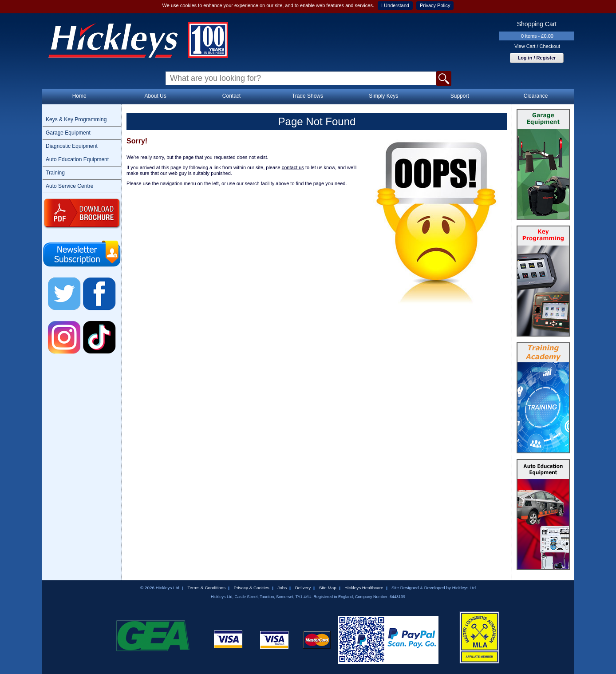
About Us (155, 96)
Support (460, 96)
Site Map (328, 588)
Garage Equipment (68, 133)
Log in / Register (537, 58)
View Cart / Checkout (537, 46)
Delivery (303, 588)
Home (79, 96)
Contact (231, 96)
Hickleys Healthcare (364, 588)
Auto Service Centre (69, 186)
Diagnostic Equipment (72, 146)
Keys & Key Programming (76, 119)
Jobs (282, 588)
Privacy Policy (435, 5)
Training (55, 173)
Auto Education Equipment (77, 159)
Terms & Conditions (206, 588)
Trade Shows (308, 96)
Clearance (536, 96)
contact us (293, 167)
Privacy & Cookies (252, 588)
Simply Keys (383, 96)
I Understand (395, 5)
